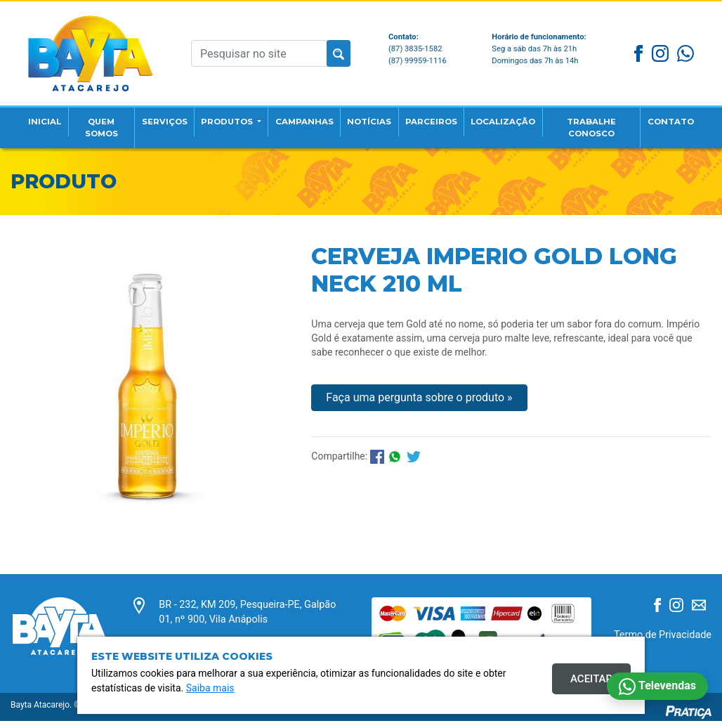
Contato (688, 116)
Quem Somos (100, 123)
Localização (539, 116)
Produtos (232, 116)
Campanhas (317, 116)
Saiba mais (210, 688)
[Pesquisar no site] (259, 50)
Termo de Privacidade (663, 643)
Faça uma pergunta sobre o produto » (419, 406)
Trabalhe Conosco (619, 123)
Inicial (47, 116)
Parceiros (457, 116)
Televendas (657, 687)
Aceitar (591, 679)
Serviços (160, 116)
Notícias (388, 116)
